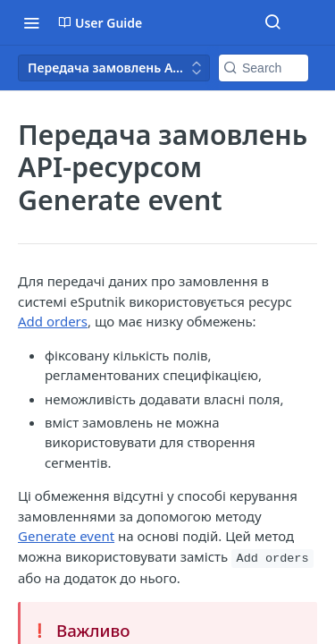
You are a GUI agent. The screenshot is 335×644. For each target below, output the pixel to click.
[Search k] (264, 68)
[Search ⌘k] (272, 22)
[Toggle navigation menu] (31, 22)
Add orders (53, 321)
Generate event (66, 536)
